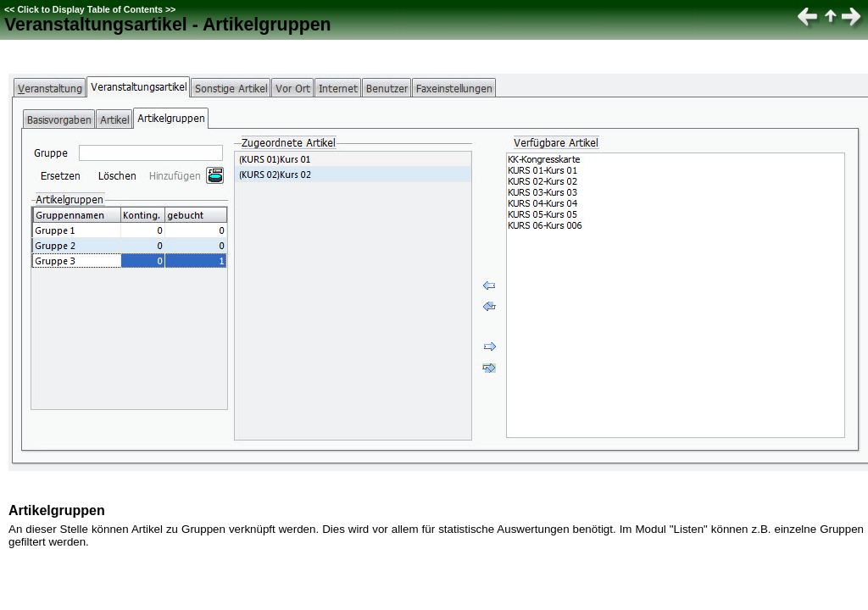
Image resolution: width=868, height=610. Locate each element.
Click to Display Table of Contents (90, 9)
